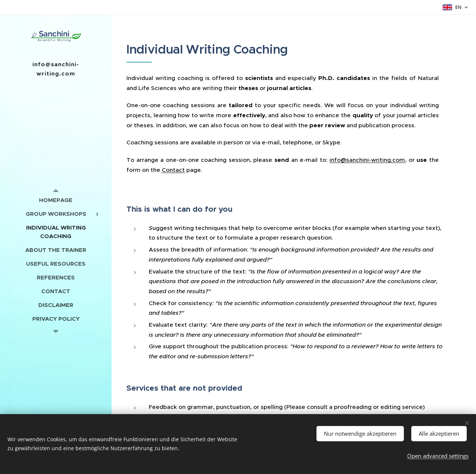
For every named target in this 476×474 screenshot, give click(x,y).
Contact (173, 170)
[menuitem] (56, 200)
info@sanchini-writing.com (367, 160)
